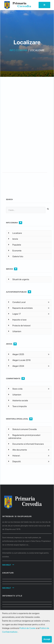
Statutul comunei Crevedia (23, 429)
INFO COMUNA (19, 50)
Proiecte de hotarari (19, 326)
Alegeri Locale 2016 (19, 360)
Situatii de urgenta (19, 279)
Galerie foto (16, 256)
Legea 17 (15, 314)
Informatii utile (12, 596)
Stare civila (15, 389)
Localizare (15, 233)
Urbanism (15, 331)
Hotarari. (14, 456)
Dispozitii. (15, 461)
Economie (15, 251)
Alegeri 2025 (16, 354)
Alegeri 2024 (16, 366)
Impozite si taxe (17, 320)
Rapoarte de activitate (21, 308)
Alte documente (18, 450)
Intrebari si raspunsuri (17, 516)
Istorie (13, 239)
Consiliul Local (17, 302)
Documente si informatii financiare (26, 444)
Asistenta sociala (18, 401)
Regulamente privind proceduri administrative (24, 437)
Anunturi (8, 573)
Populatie (15, 245)
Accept (47, 639)
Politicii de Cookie (28, 628)
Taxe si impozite (18, 406)
